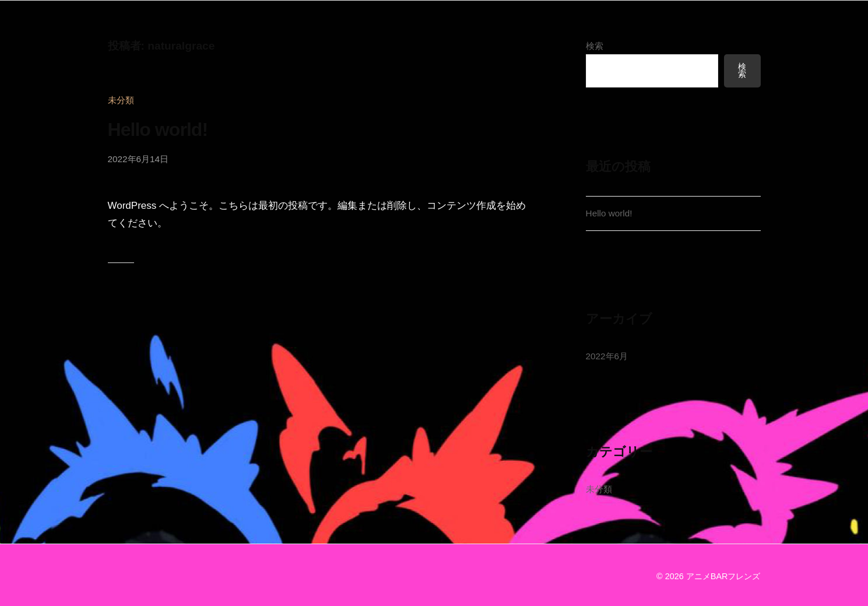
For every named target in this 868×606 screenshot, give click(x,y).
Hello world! (158, 129)
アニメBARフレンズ (723, 576)
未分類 (121, 100)
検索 (595, 46)
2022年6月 (607, 356)
